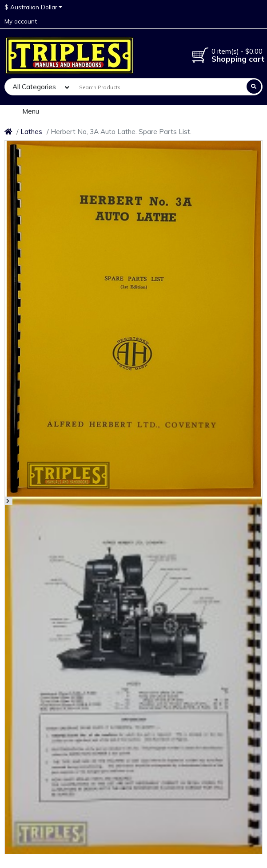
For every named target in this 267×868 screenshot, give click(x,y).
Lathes (31, 132)
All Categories (34, 87)
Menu (25, 111)
